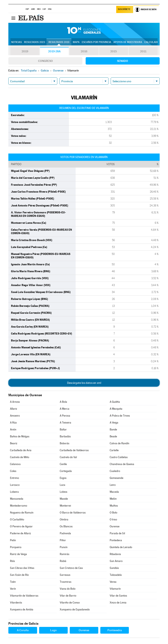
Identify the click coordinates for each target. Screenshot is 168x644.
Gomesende (117, 478)
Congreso (45, 61)
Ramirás (65, 554)
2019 (25, 51)
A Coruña (23, 630)
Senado (123, 61)
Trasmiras (66, 582)
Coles (13, 471)
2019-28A (54, 51)
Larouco (15, 485)
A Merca (65, 409)
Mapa (76, 42)
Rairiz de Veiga (18, 554)
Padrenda (65, 533)
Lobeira (14, 492)
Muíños (114, 506)
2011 (143, 51)
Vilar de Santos (118, 596)
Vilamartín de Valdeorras (24, 596)
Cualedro (115, 471)
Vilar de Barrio (68, 596)
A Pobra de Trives (120, 416)
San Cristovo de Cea (71, 568)
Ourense (115, 526)
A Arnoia (15, 402)
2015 (114, 51)
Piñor (63, 540)
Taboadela (116, 575)
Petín (13, 540)
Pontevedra (115, 630)
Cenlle (63, 464)
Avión (13, 430)
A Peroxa (65, 416)
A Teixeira (65, 423)
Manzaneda (17, 499)
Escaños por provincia (96, 42)
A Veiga (114, 423)
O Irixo (113, 519)
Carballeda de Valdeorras (74, 450)
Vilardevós (16, 603)
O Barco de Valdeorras (73, 513)
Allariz (14, 409)
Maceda (114, 492)
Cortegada (66, 471)
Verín (13, 589)
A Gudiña (115, 402)
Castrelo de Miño (20, 457)
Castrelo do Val (68, 457)
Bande (113, 430)
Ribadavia (115, 554)
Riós (12, 561)
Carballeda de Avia (21, 450)
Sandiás (114, 568)
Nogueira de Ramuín (22, 513)
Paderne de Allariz (20, 533)
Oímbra (64, 519)
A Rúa (13, 423)
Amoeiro (15, 416)
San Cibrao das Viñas (22, 568)
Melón (113, 499)
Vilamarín (115, 589)
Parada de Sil (117, 533)
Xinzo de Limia (118, 603)
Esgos (63, 478)
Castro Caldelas (119, 457)
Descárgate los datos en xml (84, 383)
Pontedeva (116, 540)
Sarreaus (65, 575)
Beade (113, 436)
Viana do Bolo (68, 589)
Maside (64, 499)
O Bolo (113, 513)
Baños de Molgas (20, 436)
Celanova (15, 464)
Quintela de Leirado (121, 547)
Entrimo (14, 478)
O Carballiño (17, 519)
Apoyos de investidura (128, 42)
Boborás (65, 443)
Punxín (64, 547)
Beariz (14, 443)
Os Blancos (66, 526)
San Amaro (116, 561)
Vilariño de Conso (70, 603)
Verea (113, 582)
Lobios (64, 492)
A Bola (63, 402)
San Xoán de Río (19, 575)
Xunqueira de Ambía (22, 609)
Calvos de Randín (119, 443)
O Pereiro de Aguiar (21, 526)
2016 (84, 51)
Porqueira (16, 547)
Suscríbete (124, 9)
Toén (13, 582)
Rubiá (63, 561)
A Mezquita (116, 409)
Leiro (113, 485)
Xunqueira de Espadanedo (75, 609)
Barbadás (65, 436)
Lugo (53, 630)
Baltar (63, 430)
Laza (62, 485)
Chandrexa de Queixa (122, 464)
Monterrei (65, 506)
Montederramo (19, 506)
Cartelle (114, 450)
